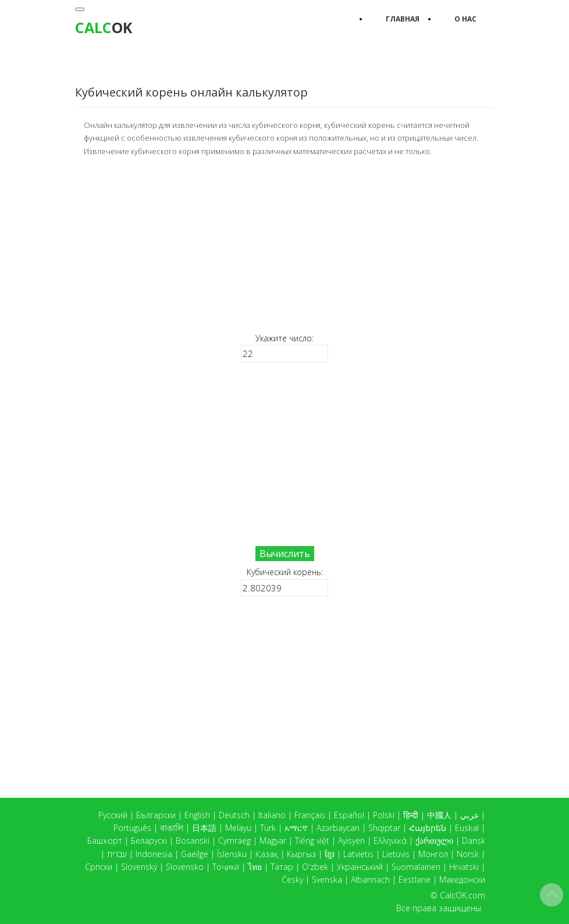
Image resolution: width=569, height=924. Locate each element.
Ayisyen (351, 841)
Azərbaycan (338, 828)
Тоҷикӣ (226, 867)
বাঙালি (172, 828)
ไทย (255, 867)
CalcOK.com (463, 895)
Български (156, 815)
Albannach (370, 880)
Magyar (273, 841)
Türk (268, 828)
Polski (384, 815)
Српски (99, 867)
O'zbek (315, 867)
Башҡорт (105, 841)
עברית (117, 854)
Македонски (462, 880)
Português (132, 828)
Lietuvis (396, 854)
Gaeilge (195, 854)
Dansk (474, 841)
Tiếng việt (312, 841)
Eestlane (415, 880)
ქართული (434, 841)
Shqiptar (384, 828)
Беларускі (149, 841)
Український (360, 867)
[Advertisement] (284, 244)
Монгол (433, 854)
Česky (292, 880)
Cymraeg (234, 841)
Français (310, 815)
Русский (113, 815)
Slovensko (185, 867)
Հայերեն (428, 828)
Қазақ (267, 854)
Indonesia (154, 854)
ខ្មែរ (330, 854)
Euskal (467, 828)
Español (349, 815)
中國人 (439, 815)
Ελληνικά (390, 841)
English (197, 815)
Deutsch (234, 815)
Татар (282, 867)
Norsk (468, 854)
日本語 (204, 828)
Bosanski (193, 841)
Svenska (327, 880)
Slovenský (139, 867)
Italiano (272, 815)
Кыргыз (301, 854)
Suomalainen (416, 867)
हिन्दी (411, 815)
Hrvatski (464, 867)
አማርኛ (296, 828)
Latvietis (358, 854)
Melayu (238, 828)
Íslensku (232, 854)
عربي (470, 815)
